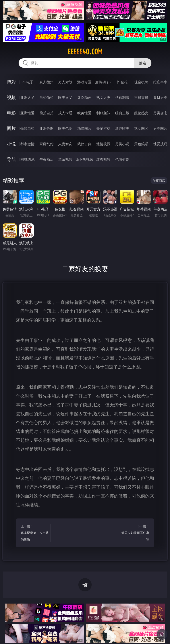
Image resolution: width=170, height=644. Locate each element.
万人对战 (65, 82)
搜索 (143, 63)
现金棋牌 (141, 82)
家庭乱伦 (46, 144)
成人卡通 (65, 113)
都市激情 (27, 144)
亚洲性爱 (27, 113)
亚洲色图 (46, 128)
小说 (11, 144)
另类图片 (160, 128)
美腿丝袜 (103, 128)
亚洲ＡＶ (27, 97)
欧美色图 (65, 128)
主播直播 (141, 97)
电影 (11, 113)
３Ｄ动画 (84, 97)
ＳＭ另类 (160, 97)
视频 (11, 97)
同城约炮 (27, 159)
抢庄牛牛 (160, 82)
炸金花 (122, 82)
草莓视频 (65, 159)
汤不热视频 (84, 159)
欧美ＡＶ (65, 97)
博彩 (11, 82)
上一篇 (35, 533)
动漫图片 (84, 128)
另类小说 (122, 144)
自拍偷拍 (46, 97)
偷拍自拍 (46, 113)
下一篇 (135, 533)
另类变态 (160, 113)
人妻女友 (65, 144)
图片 (11, 128)
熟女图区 (141, 128)
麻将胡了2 (103, 82)
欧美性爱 (84, 113)
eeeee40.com (85, 52)
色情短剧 (122, 159)
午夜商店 (46, 159)
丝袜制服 (122, 97)
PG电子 (27, 82)
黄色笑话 (141, 144)
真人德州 (46, 82)
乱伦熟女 (141, 113)
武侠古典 (84, 144)
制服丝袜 (103, 113)
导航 (11, 159)
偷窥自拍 (27, 128)
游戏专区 (84, 82)
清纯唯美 (122, 128)
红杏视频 (103, 159)
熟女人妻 (103, 97)
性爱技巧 (160, 144)
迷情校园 (103, 144)
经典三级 (122, 113)
